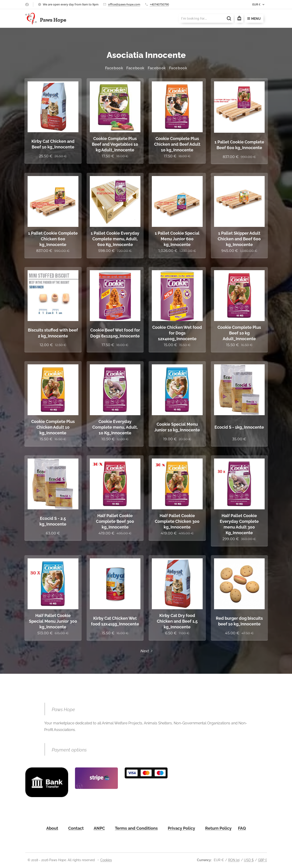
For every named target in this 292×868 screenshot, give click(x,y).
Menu (254, 19)
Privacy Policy (181, 828)
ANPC (99, 828)
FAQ (242, 828)
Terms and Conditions (136, 828)
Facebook (114, 68)
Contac (75, 828)
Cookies (106, 860)
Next (144, 651)
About (52, 828)
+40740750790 (159, 4)
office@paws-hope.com (124, 4)
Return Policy (218, 828)
